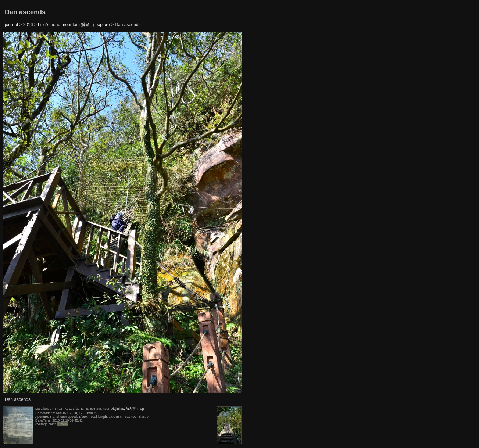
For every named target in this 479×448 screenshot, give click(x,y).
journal (11, 25)
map (141, 409)
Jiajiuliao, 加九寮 (124, 409)
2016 (28, 25)
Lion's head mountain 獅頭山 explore (74, 25)
